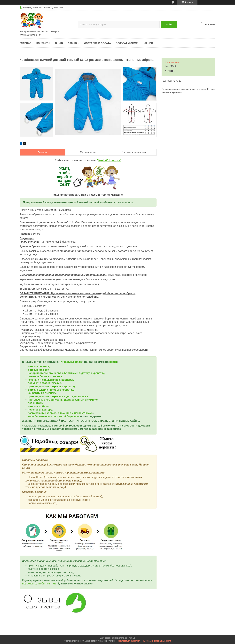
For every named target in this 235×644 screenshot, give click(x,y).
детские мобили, (39, 406)
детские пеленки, (39, 366)
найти (113, 362)
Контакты (43, 43)
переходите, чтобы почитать (39, 584)
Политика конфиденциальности (156, 641)
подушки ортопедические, (45, 383)
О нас (59, 43)
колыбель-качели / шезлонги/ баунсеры (54, 416)
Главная (26, 43)
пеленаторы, (36, 403)
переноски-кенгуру (40, 410)
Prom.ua (131, 638)
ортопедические (39, 386)
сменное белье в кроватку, (45, 376)
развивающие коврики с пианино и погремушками (60, 413)
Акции (149, 43)
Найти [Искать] (169, 24)
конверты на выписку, (42, 393)
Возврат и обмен (128, 43)
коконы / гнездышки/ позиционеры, (51, 380)
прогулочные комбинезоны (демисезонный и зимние (62, 400)
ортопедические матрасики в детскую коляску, (58, 396)
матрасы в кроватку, (63, 386)
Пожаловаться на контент (129, 641)
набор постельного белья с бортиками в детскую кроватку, (66, 373)
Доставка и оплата (97, 43)
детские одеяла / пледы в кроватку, (51, 390)
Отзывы (73, 43)
